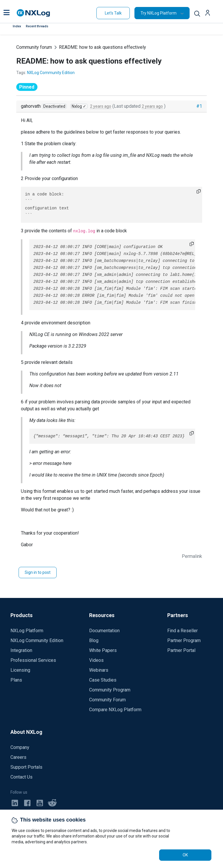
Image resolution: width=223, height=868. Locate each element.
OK (185, 855)
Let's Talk (113, 13)
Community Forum (107, 700)
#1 (199, 106)
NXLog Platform (27, 631)
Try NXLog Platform (159, 13)
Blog (94, 640)
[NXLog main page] (33, 13)
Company (20, 747)
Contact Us (21, 777)
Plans (16, 680)
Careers (18, 757)
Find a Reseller (182, 631)
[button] (7, 13)
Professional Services (33, 660)
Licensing (20, 670)
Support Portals (26, 767)
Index (17, 26)
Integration (21, 650)
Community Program (110, 690)
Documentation (104, 631)
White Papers (103, 650)
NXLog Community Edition (51, 73)
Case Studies (103, 680)
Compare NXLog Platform (115, 710)
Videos (96, 660)
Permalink (192, 556)
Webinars (99, 670)
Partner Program (184, 640)
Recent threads (37, 26)
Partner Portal (181, 650)
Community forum (34, 47)
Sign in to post (38, 572)
